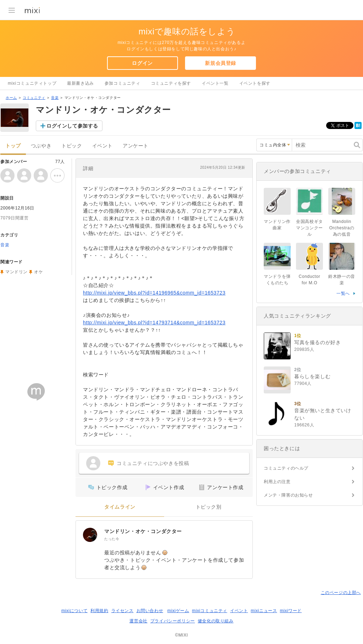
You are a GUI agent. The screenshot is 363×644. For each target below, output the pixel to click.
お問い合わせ (150, 611)
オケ (38, 272)
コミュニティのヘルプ (286, 468)
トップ (13, 146)
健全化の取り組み (216, 621)
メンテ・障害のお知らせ (288, 495)
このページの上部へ (341, 593)
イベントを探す (255, 83)
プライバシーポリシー (173, 621)
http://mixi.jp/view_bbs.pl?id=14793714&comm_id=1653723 (154, 323)
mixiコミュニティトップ (32, 83)
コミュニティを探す (171, 83)
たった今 (112, 539)
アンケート (136, 146)
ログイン (142, 63)
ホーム (11, 98)
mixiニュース (264, 611)
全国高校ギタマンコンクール (309, 228)
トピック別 (209, 507)
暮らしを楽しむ (312, 376)
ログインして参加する (72, 126)
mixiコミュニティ (210, 611)
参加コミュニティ (122, 83)
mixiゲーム (178, 611)
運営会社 (138, 621)
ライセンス (122, 611)
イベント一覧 (215, 83)
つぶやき (41, 146)
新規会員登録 (220, 63)
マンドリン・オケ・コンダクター (143, 531)
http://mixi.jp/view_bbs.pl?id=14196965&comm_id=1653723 (154, 293)
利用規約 (99, 611)
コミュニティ (34, 98)
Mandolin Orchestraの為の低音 (342, 228)
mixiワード (291, 611)
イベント (102, 146)
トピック (72, 146)
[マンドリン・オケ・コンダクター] (90, 535)
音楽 (55, 98)
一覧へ (343, 293)
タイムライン (120, 507)
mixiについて (74, 611)
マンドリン (16, 272)
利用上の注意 (277, 482)
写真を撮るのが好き (317, 342)
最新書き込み (80, 83)
